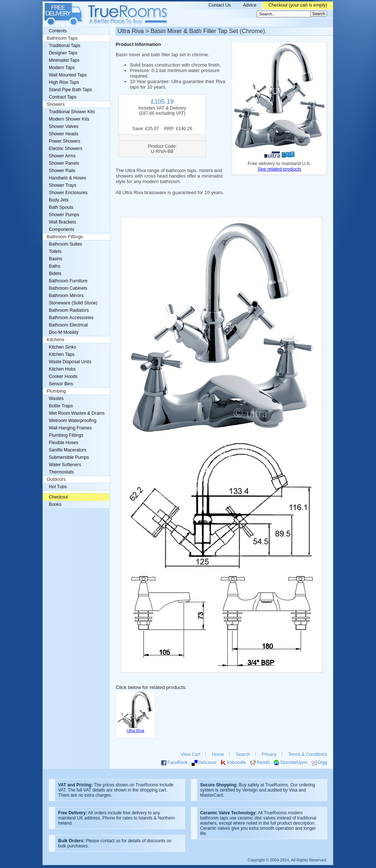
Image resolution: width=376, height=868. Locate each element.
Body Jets (59, 200)
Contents (58, 31)
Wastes (56, 399)
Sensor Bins (61, 384)
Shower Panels (64, 163)
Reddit (263, 762)
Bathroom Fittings (65, 237)
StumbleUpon (294, 762)
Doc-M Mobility (64, 332)
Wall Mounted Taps (68, 75)
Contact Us (220, 5)
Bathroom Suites (65, 244)
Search (243, 754)
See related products (279, 169)
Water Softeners (65, 465)
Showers (56, 104)
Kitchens (55, 340)
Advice (250, 5)
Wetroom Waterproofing (73, 421)
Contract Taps (63, 97)
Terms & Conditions (308, 754)
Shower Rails (62, 171)
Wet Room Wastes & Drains (77, 413)
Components (62, 229)
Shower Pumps (64, 215)
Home (218, 754)
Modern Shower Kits (69, 119)
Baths (55, 266)
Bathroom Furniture (68, 281)
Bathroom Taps (62, 38)
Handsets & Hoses (67, 178)
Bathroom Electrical (68, 325)
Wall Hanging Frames (70, 428)
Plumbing (56, 391)
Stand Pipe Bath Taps (70, 90)
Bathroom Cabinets (68, 288)
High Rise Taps (64, 82)
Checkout (58, 497)
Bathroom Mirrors (66, 296)
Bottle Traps (61, 406)
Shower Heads (64, 134)
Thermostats (61, 472)
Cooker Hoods (63, 376)
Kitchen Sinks (62, 347)
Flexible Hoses (64, 443)
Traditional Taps (65, 46)
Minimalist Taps (64, 60)
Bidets (55, 274)
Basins (56, 259)
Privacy (269, 754)
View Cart (191, 754)
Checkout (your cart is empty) (298, 5)
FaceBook (178, 762)
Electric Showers (66, 149)
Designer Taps (63, 53)
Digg (323, 762)
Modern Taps (62, 68)
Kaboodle (236, 762)
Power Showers (65, 141)
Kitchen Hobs (62, 369)
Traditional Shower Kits (72, 112)
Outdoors (56, 479)
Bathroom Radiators (69, 310)
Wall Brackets (62, 222)
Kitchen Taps (62, 354)
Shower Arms (62, 156)
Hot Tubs (58, 487)
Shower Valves (64, 126)
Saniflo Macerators (68, 450)
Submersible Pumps (69, 457)
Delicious (207, 762)
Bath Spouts (61, 207)
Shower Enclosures (68, 193)
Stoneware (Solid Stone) (73, 303)
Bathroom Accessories (71, 318)
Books (55, 504)
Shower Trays (63, 185)
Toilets (55, 251)
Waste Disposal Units (70, 362)
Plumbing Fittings (66, 435)
